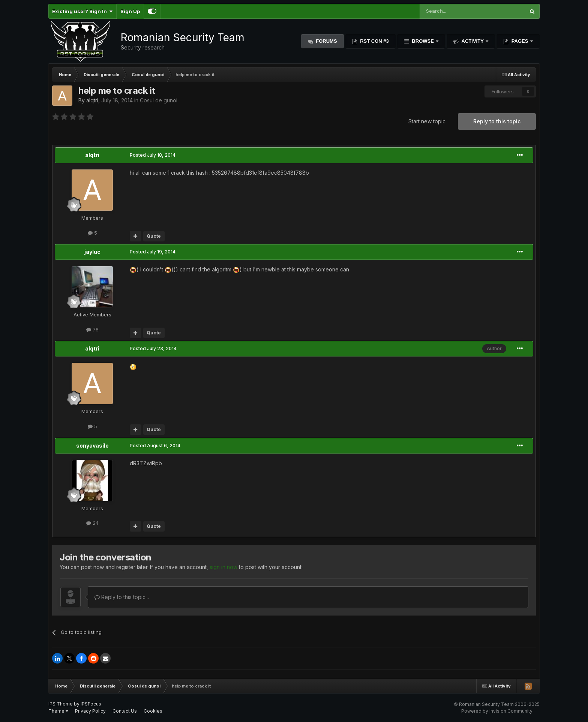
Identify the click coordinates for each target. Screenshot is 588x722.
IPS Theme (61, 704)
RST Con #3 (374, 41)
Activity (472, 41)
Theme (58, 711)
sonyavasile (92, 446)
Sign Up (130, 11)
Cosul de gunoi (159, 100)
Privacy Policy (90, 711)
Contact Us (125, 711)
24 (92, 523)
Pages (520, 41)
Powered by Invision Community (497, 711)
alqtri (92, 100)
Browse (423, 41)
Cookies (153, 711)
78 (92, 330)
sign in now (223, 567)
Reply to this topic (497, 121)
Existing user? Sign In (82, 11)
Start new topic (427, 121)
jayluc (92, 252)
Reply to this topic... (122, 597)
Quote (154, 236)
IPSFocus (91, 704)
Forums (326, 41)
